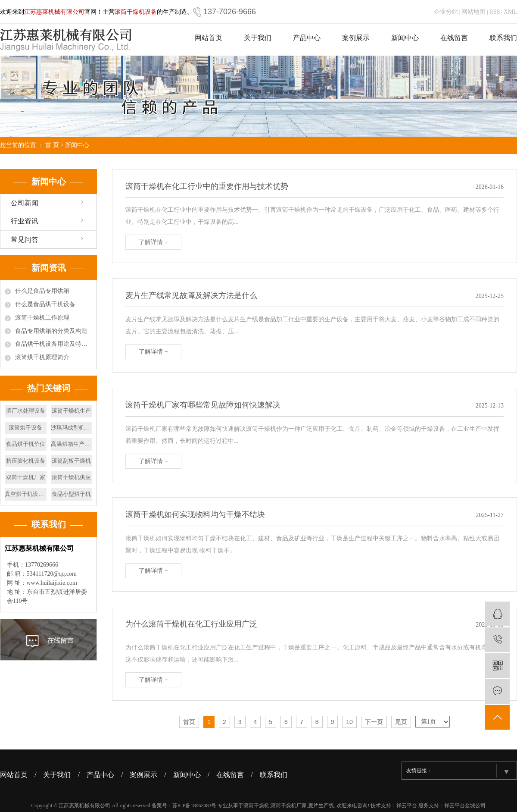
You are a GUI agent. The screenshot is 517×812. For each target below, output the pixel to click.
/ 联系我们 (272, 775)
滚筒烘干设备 (25, 428)
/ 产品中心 (99, 775)
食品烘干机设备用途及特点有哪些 (54, 344)
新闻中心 (405, 38)
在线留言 (454, 38)
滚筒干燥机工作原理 (42, 318)
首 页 (52, 145)
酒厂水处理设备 (26, 411)
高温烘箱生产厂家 (72, 444)
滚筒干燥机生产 (71, 411)
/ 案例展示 (143, 775)
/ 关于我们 (56, 775)
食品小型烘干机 (71, 494)
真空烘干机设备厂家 (26, 494)
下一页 (374, 722)
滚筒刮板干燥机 (71, 461)
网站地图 (473, 12)
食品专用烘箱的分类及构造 (51, 331)
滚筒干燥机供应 (71, 477)
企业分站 (446, 12)
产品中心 (307, 38)
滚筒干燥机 (256, 806)
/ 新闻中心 (186, 775)
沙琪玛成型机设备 (72, 428)
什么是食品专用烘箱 (42, 291)
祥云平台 (407, 806)
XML (510, 12)
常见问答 (25, 240)
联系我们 (503, 38)
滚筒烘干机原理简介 (42, 357)
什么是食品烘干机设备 (45, 304)
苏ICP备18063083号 (195, 806)
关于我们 (258, 38)
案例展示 (356, 38)
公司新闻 (25, 203)
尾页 (401, 722)
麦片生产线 (321, 806)
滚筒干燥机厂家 (289, 806)
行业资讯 (25, 221)
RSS (495, 12)
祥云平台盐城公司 (465, 806)
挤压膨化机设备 (26, 461)
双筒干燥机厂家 (26, 477)
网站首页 (209, 38)
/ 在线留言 (229, 775)
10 (349, 722)
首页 (189, 722)
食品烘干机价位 (26, 444)
